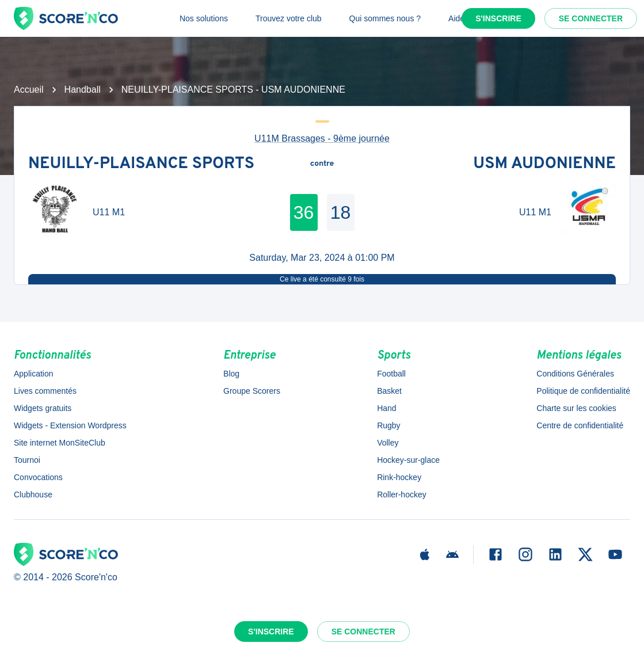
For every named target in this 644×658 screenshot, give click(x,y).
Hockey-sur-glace (408, 460)
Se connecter (591, 18)
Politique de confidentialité (583, 391)
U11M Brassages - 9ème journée (322, 138)
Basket (389, 391)
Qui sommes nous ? (385, 18)
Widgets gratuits (43, 408)
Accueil (29, 90)
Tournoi (27, 460)
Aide (456, 18)
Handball (83, 90)
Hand (386, 408)
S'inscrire (498, 18)
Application (34, 374)
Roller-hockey (402, 495)
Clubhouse (33, 495)
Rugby (388, 425)
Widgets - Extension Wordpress (70, 425)
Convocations (38, 477)
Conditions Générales (575, 374)
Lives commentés (45, 391)
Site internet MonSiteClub (60, 443)
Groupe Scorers (252, 391)
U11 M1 (109, 212)
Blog (231, 374)
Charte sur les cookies (576, 408)
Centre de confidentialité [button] (580, 425)
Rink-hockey (399, 477)
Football (391, 374)
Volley (388, 443)
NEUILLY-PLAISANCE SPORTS (141, 164)
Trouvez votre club (289, 18)
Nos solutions (204, 18)
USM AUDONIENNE (544, 164)
